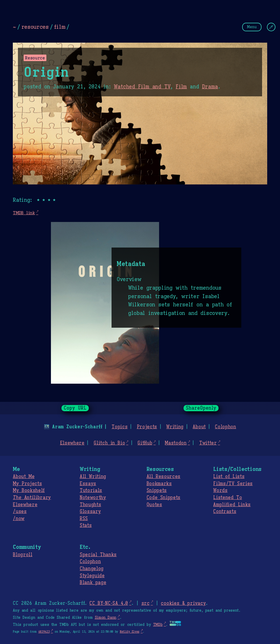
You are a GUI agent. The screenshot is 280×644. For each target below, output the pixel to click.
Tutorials (91, 491)
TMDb (158, 625)
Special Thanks (98, 555)
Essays (88, 484)
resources (35, 27)
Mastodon (176, 443)
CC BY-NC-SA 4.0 (109, 603)
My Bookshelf (29, 491)
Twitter (208, 443)
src (145, 603)
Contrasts (225, 512)
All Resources (163, 477)
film (60, 27)
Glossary (90, 512)
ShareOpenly (201, 408)
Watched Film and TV (142, 87)
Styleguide (92, 576)
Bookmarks (159, 484)
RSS (84, 519)
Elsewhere (72, 443)
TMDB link (24, 213)
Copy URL (75, 408)
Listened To (227, 498)
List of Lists (229, 477)
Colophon (225, 427)
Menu (252, 27)
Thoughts (90, 505)
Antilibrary (32, 498)
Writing (175, 427)
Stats (86, 525)
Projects (147, 427)
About (199, 427)
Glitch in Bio (109, 443)
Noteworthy (93, 498)
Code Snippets (163, 498)
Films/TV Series (233, 484)
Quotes (154, 505)
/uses (20, 512)
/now (19, 519)
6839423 (44, 632)
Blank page (93, 583)
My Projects (27, 484)
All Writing (93, 477)
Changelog (92, 569)
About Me (24, 477)
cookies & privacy (183, 603)
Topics (120, 427)
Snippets (157, 491)
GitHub (145, 443)
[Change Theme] (271, 27)
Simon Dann (106, 618)
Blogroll (22, 555)
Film (181, 87)
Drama (210, 87)
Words (220, 491)
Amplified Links (232, 505)
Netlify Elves (130, 632)
